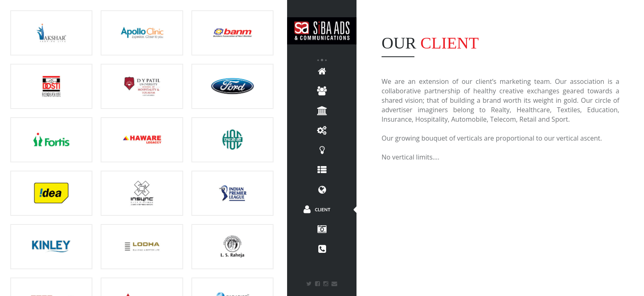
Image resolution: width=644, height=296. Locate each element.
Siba (322, 31)
